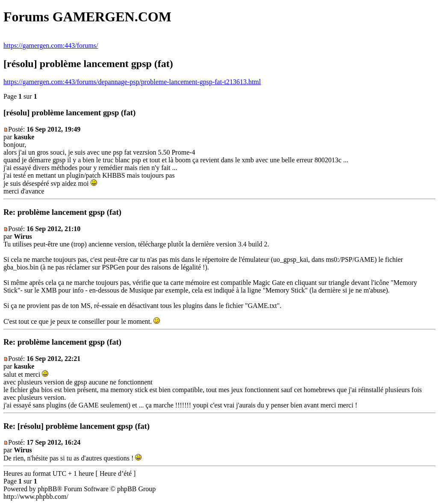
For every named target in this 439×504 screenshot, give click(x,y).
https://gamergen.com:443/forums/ (51, 45)
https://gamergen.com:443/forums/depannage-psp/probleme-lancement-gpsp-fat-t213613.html (132, 82)
